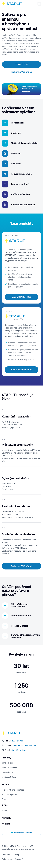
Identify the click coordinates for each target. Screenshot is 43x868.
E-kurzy (5, 799)
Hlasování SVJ (8, 772)
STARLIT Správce (9, 768)
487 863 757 (18, 745)
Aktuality (6, 818)
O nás (5, 805)
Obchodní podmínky (11, 855)
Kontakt (6, 824)
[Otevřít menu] (39, 4)
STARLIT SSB (22, 64)
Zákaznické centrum (21, 833)
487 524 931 (17, 741)
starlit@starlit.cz (18, 750)
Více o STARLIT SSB (21, 297)
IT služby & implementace (13, 790)
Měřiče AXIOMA (9, 777)
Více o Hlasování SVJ (21, 370)
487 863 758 (30, 745)
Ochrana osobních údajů (12, 859)
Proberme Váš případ (21, 72)
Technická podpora (10, 795)
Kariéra (5, 810)
